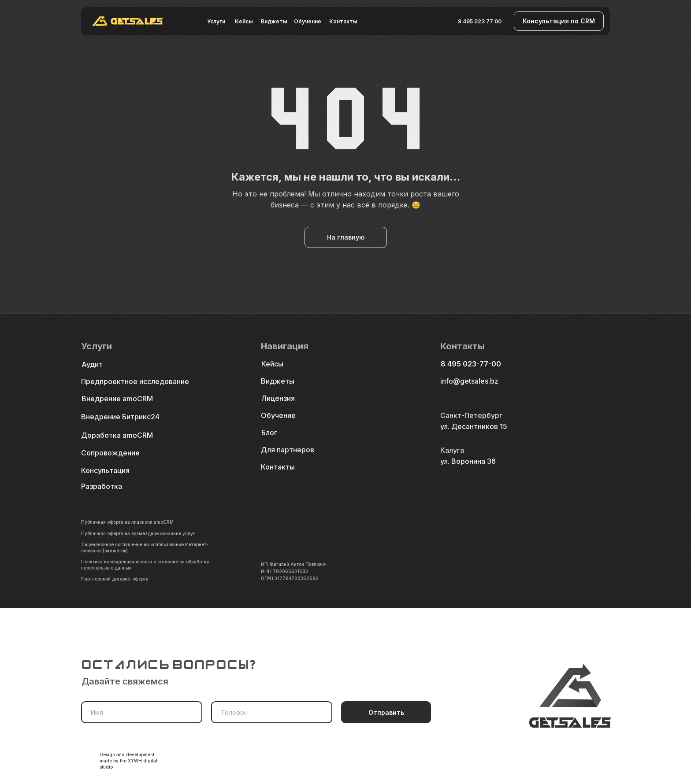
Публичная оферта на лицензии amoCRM (127, 522)
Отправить (386, 712)
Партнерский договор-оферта (115, 579)
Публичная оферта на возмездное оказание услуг (138, 533)
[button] (559, 21)
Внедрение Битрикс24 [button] (120, 417)
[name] (142, 712)
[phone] (272, 712)
